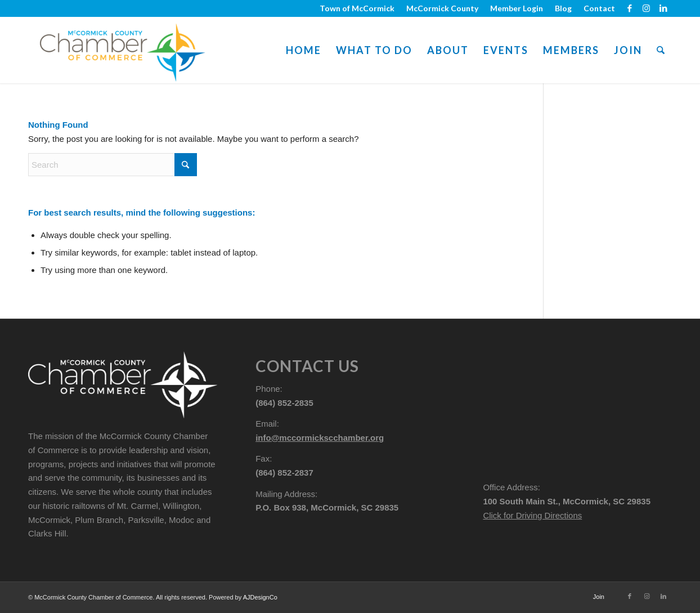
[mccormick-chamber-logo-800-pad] (122, 50)
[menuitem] (357, 8)
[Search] (661, 50)
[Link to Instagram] (646, 8)
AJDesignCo (260, 597)
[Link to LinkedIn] (663, 8)
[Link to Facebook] (629, 8)
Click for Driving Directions (532, 515)
